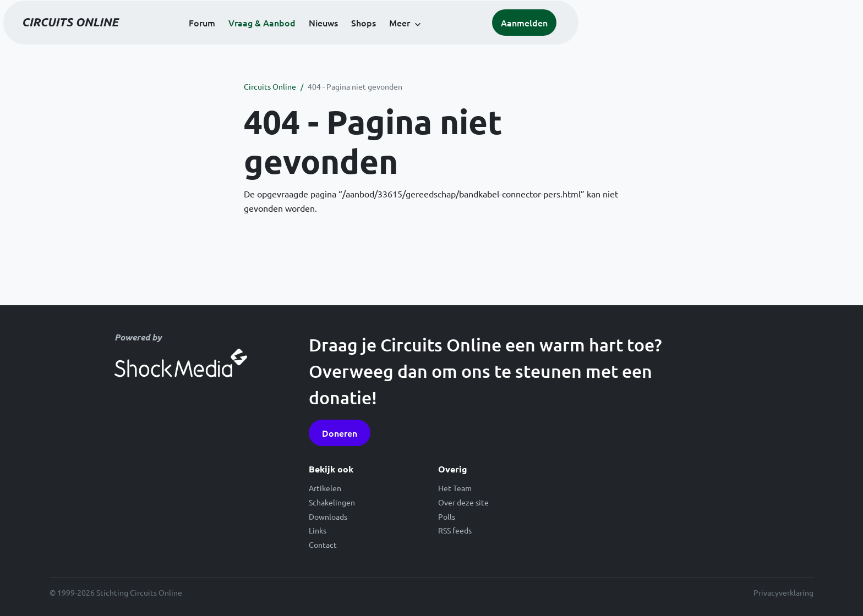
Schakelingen (332, 502)
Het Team (455, 488)
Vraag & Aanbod (402, 40)
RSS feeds (455, 530)
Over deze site (463, 502)
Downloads (328, 516)
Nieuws (464, 40)
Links (318, 530)
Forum (342, 40)
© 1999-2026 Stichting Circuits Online (116, 592)
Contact (323, 544)
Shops (504, 40)
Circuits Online (270, 86)
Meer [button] (540, 40)
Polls (447, 516)
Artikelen (325, 488)
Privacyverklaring (783, 592)
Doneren (340, 433)
